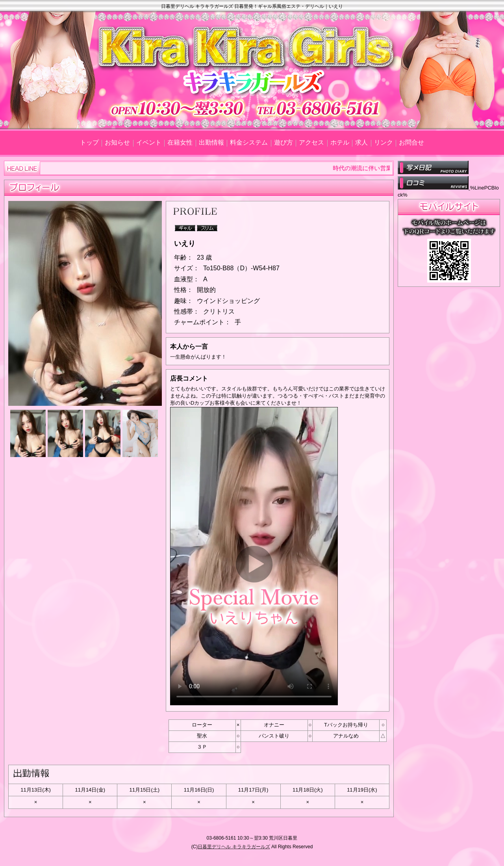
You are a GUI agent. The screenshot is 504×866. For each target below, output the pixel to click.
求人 (361, 142)
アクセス (311, 142)
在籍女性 (180, 142)
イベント (149, 142)
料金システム (249, 142)
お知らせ (117, 142)
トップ (89, 142)
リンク (384, 142)
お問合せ (411, 142)
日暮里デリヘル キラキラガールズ (234, 847)
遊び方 (283, 142)
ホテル (340, 142)
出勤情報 (211, 142)
